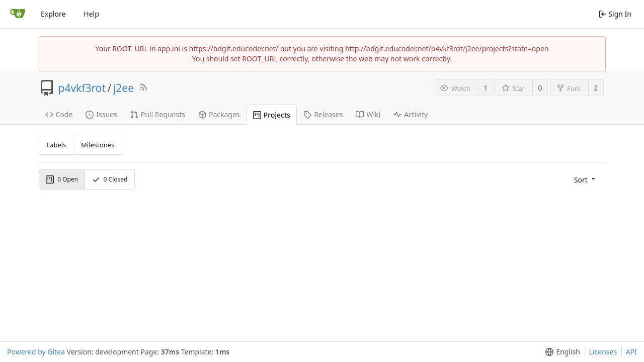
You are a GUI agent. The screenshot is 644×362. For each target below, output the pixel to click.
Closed (110, 179)
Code (59, 114)
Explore (53, 14)
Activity (411, 114)
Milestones (98, 145)
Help (91, 14)
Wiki (368, 114)
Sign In (615, 14)
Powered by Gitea (36, 352)
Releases (323, 114)
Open (62, 179)
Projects (272, 115)
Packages (219, 114)
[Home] (18, 14)
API (631, 352)
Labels (56, 145)
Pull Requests (158, 114)
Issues (101, 114)
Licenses (603, 352)
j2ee (124, 88)
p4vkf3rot (82, 88)
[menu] (585, 179)
